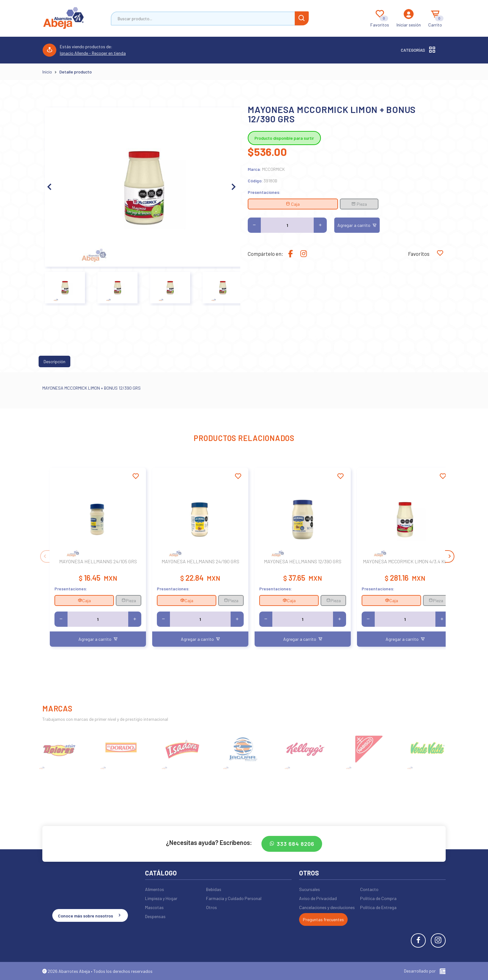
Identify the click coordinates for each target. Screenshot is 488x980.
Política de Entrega (378, 907)
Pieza (359, 204)
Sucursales (310, 889)
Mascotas (154, 907)
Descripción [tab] (54, 361)
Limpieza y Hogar (161, 898)
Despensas (155, 916)
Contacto (369, 889)
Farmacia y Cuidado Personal (234, 898)
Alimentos (155, 889)
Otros (211, 907)
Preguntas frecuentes (323, 919)
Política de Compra (378, 898)
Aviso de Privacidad (318, 898)
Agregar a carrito (357, 225)
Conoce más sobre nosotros (90, 915)
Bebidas (214, 889)
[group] (60, 749)
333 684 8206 (292, 844)
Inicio (47, 72)
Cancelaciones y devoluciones (327, 907)
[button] (233, 187)
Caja (293, 204)
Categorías (419, 50)
